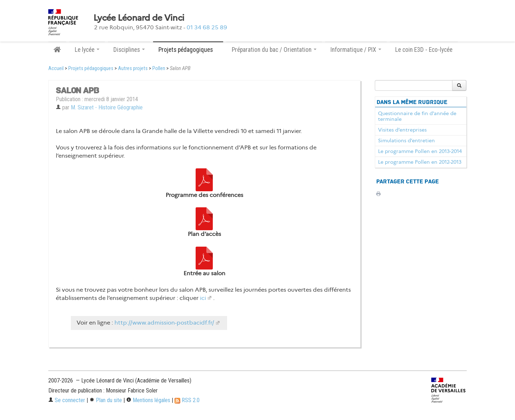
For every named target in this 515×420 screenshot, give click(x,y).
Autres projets (133, 68)
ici (203, 298)
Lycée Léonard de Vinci (139, 18)
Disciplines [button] (129, 50)
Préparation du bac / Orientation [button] (274, 50)
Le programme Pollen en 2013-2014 (420, 151)
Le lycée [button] (87, 50)
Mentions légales (148, 400)
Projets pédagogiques (91, 68)
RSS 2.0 (187, 400)
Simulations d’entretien (406, 140)
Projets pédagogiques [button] (188, 50)
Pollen (159, 68)
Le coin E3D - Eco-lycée (424, 50)
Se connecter (67, 400)
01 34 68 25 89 (207, 27)
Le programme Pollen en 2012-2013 (420, 162)
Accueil (56, 68)
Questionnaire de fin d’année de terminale (417, 116)
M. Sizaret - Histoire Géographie (107, 107)
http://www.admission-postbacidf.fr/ (164, 323)
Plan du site (106, 400)
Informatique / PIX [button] (356, 50)
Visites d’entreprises (402, 130)
